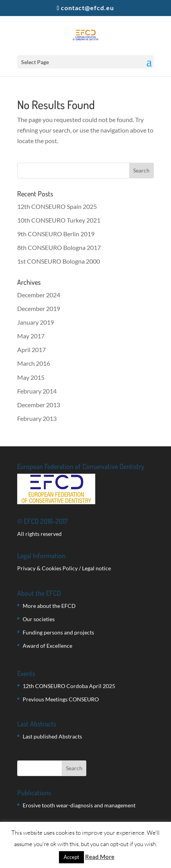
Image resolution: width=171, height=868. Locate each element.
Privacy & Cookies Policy (47, 568)
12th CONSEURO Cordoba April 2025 (69, 686)
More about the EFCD (49, 606)
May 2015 (31, 377)
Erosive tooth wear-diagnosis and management (79, 805)
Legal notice (96, 568)
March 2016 (34, 363)
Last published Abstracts (52, 736)
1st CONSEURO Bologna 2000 (59, 261)
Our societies (39, 619)
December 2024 (39, 295)
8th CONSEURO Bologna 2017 (59, 247)
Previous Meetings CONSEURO (61, 699)
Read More (100, 857)
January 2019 (36, 322)
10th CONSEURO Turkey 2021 (59, 220)
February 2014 (37, 391)
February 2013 (37, 418)
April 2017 (31, 350)
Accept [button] (71, 857)
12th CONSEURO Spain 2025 (57, 206)
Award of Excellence (47, 646)
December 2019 (39, 308)
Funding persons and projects (58, 632)
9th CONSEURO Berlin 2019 (56, 234)
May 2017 (31, 336)
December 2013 (39, 405)
